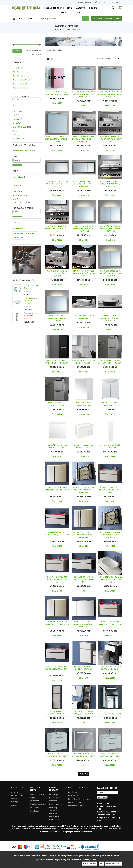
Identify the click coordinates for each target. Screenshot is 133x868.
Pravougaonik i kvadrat (23, 210)
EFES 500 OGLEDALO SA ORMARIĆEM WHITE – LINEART (110, 713)
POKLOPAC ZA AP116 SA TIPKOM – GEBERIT (32, 348)
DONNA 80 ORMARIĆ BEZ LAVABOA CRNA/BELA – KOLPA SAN (57, 669)
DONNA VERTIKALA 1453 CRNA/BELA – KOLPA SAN (84, 713)
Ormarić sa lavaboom (22, 84)
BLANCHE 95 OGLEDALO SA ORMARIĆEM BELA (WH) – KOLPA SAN (57, 318)
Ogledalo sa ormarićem (23, 76)
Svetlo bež (17, 150)
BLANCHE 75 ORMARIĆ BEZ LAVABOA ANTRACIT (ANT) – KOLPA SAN (57, 273)
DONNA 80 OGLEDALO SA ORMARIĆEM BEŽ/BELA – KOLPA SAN (57, 624)
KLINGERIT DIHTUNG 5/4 (31, 334)
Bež (14, 127)
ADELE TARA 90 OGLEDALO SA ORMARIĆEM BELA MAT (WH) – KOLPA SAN (57, 139)
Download (35, 817)
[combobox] (27, 110)
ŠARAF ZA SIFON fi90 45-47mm (32, 361)
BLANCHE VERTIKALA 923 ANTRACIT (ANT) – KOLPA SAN (110, 362)
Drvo (14, 230)
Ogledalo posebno (21, 72)
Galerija (15, 802)
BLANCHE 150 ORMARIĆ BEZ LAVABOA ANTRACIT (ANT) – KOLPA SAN (110, 184)
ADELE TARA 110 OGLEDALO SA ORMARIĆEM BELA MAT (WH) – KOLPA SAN (84, 94)
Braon (15, 131)
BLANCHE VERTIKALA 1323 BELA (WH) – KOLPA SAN (84, 362)
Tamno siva (17, 162)
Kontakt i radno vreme (18, 797)
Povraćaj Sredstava (54, 809)
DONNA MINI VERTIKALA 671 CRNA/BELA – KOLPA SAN (110, 668)
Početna (57, 29)
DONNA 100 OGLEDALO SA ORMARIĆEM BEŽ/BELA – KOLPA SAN (57, 490)
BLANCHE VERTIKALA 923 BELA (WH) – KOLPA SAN (57, 404)
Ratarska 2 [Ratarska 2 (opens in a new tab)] (73, 796)
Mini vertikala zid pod (21, 88)
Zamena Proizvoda (53, 828)
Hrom (15, 142)
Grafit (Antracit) (20, 138)
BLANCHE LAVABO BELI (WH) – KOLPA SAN (84, 317)
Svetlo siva (17, 154)
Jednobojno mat (20, 234)
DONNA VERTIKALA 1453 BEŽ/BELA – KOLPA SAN (57, 713)
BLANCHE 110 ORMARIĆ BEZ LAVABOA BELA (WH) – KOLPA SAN (110, 139)
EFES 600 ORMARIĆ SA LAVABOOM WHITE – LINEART (110, 755)
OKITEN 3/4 (28, 373)
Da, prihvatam (90, 864)
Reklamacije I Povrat (55, 821)
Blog (13, 809)
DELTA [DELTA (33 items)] (19, 269)
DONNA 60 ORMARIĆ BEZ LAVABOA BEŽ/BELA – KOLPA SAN (57, 580)
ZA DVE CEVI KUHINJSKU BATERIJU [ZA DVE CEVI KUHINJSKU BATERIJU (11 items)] (24, 284)
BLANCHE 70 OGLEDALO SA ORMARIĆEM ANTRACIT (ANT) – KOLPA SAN (84, 229)
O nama (15, 792)
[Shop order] (108, 59)
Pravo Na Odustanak (54, 815)
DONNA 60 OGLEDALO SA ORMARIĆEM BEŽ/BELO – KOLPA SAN (84, 535)
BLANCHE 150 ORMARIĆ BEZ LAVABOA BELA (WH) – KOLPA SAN (57, 229)
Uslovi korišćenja (37, 794)
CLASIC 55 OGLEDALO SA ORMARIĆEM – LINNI (84, 404)
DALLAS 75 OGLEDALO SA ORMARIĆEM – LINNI (57, 446)
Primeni (17, 51)
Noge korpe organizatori (23, 100)
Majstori (15, 805)
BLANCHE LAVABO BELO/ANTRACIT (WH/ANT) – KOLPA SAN (110, 318)
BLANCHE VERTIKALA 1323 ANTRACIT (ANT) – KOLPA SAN (57, 362)
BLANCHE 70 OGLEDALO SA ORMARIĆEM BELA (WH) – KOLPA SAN (110, 229)
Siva (14, 146)
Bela (14, 123)
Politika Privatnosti (35, 799)
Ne (101, 864)
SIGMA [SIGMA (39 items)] (19, 278)
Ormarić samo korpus (22, 80)
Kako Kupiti (54, 794)
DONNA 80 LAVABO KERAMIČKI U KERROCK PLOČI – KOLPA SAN (110, 580)
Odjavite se (117, 2)
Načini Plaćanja (56, 804)
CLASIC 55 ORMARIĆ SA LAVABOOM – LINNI (110, 404)
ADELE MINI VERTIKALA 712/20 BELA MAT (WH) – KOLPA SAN (57, 93)
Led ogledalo (18, 68)
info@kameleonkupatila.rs (80, 813)
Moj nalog (15, 812)
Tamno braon (18, 158)
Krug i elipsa (18, 206)
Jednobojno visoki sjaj (22, 238)
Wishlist (113, 8)
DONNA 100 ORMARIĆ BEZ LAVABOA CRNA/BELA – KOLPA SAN (57, 535)
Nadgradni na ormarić (22, 175)
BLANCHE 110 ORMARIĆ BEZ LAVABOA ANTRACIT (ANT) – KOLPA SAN (84, 139)
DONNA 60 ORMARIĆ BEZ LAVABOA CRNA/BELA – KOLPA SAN (84, 580)
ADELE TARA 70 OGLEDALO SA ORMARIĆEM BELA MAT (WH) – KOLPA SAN (110, 94)
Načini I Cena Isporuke (55, 799)
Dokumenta (35, 808)
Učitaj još (84, 774)
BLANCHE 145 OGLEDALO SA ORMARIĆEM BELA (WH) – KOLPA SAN (84, 184)
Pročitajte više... (113, 864)
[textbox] (27, 110)
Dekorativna (18, 226)
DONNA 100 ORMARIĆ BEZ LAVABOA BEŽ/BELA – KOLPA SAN (110, 490)
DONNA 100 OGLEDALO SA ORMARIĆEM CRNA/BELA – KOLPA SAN (84, 490)
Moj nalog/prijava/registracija (93, 2)
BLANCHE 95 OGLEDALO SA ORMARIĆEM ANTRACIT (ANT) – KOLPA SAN (110, 273)
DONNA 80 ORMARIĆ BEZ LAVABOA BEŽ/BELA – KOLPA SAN (110, 624)
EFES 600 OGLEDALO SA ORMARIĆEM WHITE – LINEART (84, 755)
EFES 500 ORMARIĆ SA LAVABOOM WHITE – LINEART (57, 755)
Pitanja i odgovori (38, 804)
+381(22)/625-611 (79, 809)
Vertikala (16, 92)
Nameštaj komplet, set (22, 96)
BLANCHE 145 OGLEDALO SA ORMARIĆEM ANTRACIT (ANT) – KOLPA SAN (57, 184)
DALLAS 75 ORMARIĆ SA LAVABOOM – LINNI (84, 446)
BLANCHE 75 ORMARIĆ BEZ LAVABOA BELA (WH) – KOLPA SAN (84, 273)
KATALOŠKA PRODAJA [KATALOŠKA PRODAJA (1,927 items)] (25, 273)
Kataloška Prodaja (35, 812)
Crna (15, 135)
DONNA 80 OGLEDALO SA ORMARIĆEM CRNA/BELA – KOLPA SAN (84, 624)
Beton (15, 223)
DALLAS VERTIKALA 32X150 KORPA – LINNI (110, 446)
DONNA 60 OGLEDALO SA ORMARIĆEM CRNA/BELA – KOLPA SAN (110, 535)
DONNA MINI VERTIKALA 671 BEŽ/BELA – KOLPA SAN (84, 668)
